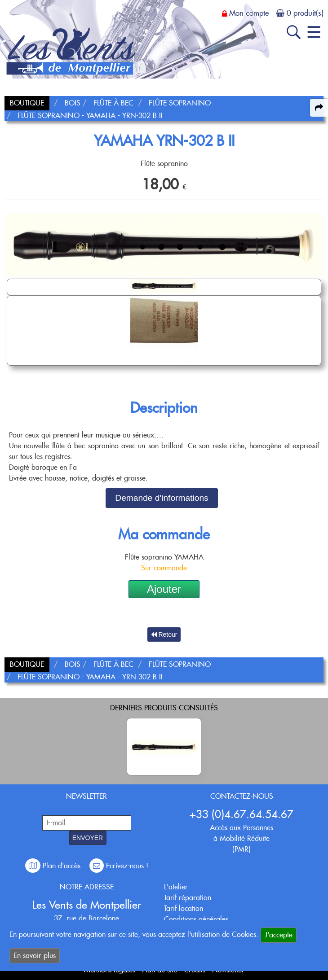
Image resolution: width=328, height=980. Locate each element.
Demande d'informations (162, 498)
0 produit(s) (305, 13)
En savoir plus (35, 956)
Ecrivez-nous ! (119, 866)
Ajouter (164, 589)
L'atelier (176, 887)
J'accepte (279, 935)
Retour (164, 634)
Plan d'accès (54, 866)
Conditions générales (196, 919)
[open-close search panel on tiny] (294, 32)
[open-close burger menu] (314, 32)
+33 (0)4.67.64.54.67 (242, 814)
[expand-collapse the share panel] (319, 108)
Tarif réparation (188, 898)
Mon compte (249, 13)
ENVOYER (88, 838)
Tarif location (184, 908)
